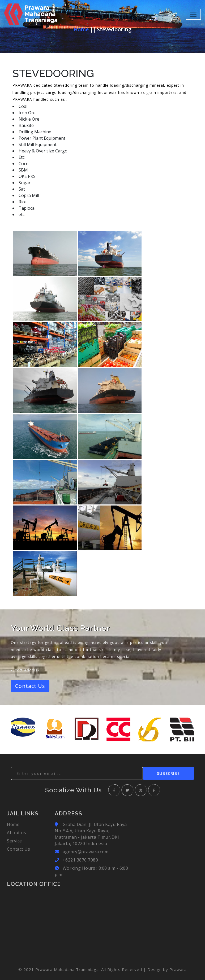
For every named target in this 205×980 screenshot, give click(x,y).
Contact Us (18, 849)
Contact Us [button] (30, 686)
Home (81, 29)
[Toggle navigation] (193, 14)
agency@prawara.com (86, 852)
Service (14, 841)
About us (16, 833)
